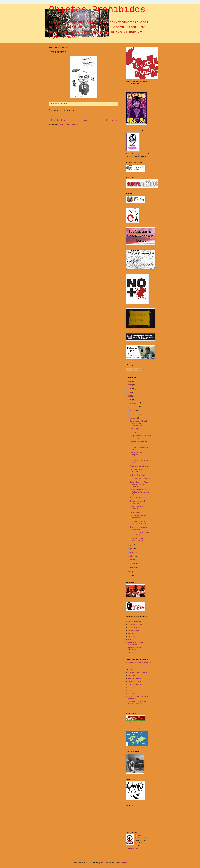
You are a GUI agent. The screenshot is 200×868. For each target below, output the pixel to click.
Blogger (123, 863)
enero (133, 567)
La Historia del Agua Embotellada (137, 471)
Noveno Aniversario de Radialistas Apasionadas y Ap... (140, 492)
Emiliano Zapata (136, 512)
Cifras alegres (135, 429)
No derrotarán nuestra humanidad (138, 517)
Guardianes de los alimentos (140, 479)
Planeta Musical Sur (135, 682)
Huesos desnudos (136, 498)
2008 (130, 576)
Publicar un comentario (61, 115)
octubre (133, 411)
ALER (130, 640)
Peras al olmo (135, 432)
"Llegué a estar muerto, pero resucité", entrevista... (140, 437)
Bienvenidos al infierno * (139, 442)
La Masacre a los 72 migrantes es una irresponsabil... (137, 455)
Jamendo (131, 688)
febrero (133, 564)
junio (132, 549)
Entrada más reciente (57, 120)
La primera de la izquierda (137, 672)
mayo (133, 553)
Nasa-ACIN (132, 634)
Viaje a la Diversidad (137, 475)
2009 (130, 572)
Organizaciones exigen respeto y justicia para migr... (139, 447)
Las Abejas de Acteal (135, 624)
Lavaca (130, 691)
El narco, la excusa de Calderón (138, 502)
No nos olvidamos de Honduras (139, 663)
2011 (130, 396)
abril (132, 556)
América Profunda (134, 678)
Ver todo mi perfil (132, 849)
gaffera (102, 863)
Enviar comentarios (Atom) (69, 124)
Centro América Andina (136, 707)
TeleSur (130, 653)
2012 (130, 392)
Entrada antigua (111, 120)
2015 (130, 381)
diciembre (134, 403)
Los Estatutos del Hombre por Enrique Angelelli (139, 523)
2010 (130, 400)
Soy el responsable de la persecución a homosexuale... (139, 423)
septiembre (135, 414)
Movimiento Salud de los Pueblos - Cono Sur (137, 703)
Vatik (140, 835)
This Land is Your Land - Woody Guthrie (138, 539)
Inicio (85, 120)
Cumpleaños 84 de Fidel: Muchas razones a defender (139, 484)
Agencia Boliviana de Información (135, 649)
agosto (133, 418)
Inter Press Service (134, 627)
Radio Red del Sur (134, 694)
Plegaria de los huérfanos (139, 466)
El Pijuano (131, 675)
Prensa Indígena (134, 630)
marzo (133, 560)
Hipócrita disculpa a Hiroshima (137, 508)
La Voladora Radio (135, 685)
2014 (130, 385)
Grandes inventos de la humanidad (138, 528)
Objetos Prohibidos (97, 10)
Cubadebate (132, 636)
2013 (130, 389)
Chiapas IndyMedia (135, 621)
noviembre (134, 407)
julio (132, 545)
